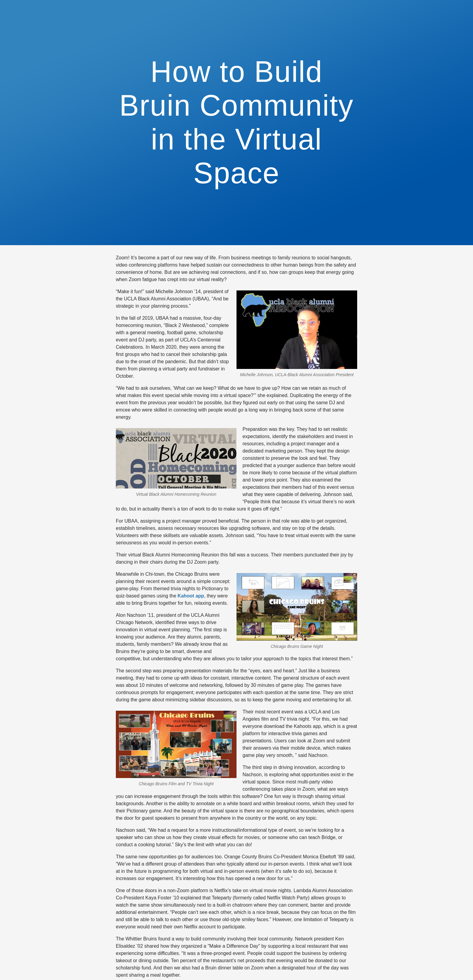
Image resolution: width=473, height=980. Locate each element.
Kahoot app (191, 596)
